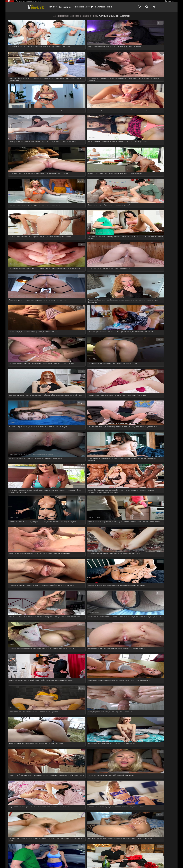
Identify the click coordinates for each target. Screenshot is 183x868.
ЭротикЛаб (12, 863)
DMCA (50, 863)
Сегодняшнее (57, 7)
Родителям (103, 863)
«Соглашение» (170, 1)
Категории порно (96, 7)
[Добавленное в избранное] (152, 7)
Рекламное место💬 (76, 7)
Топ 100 (45, 7)
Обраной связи (51, 865)
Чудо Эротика (25, 7)
